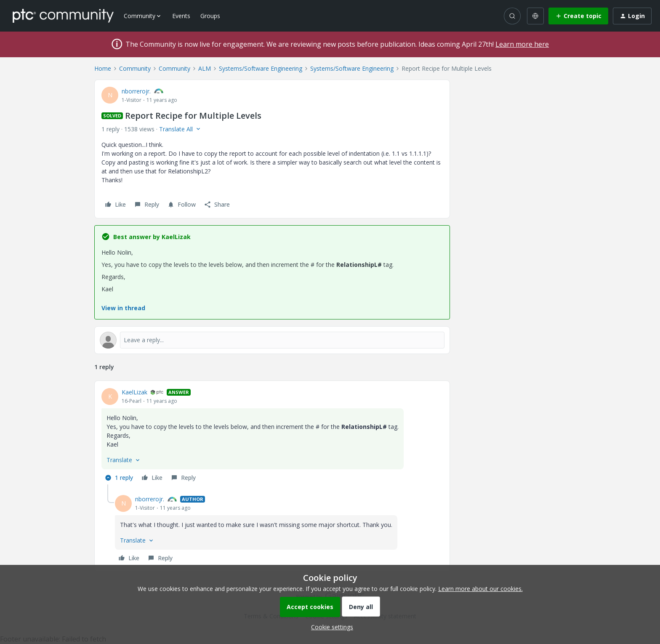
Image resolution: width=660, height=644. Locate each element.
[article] (272, 436)
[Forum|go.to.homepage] (63, 16)
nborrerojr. (136, 91)
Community (135, 68)
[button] (578, 16)
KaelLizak (134, 392)
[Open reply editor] (272, 340)
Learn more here (522, 44)
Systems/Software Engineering (261, 68)
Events (181, 16)
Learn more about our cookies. (480, 589)
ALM (205, 68)
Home (103, 68)
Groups (210, 16)
